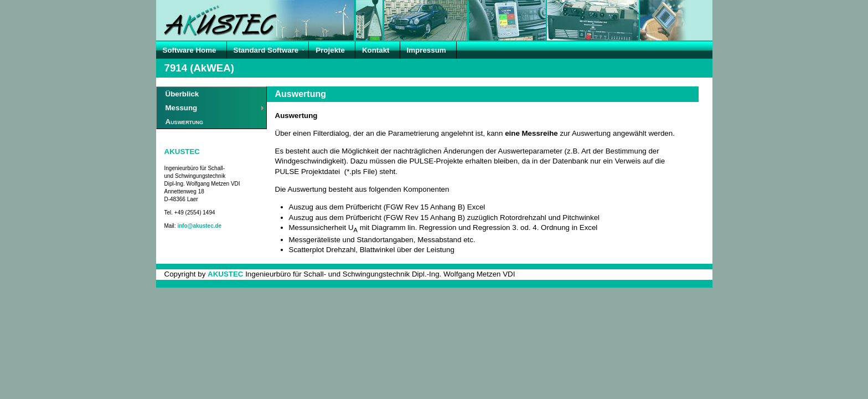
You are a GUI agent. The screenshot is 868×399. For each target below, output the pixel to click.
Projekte (330, 50)
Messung (182, 108)
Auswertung (185, 122)
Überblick (182, 94)
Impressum (427, 50)
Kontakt (376, 50)
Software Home (190, 50)
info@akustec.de (199, 226)
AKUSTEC (182, 152)
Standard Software (266, 50)
